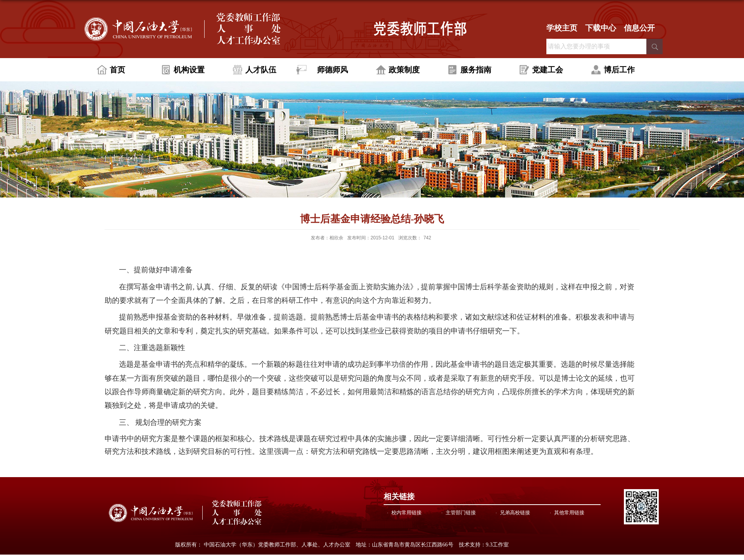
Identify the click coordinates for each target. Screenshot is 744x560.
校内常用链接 (406, 513)
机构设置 (189, 70)
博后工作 (619, 70)
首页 (117, 70)
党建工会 (548, 70)
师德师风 (332, 70)
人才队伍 (261, 70)
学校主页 (562, 28)
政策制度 (404, 70)
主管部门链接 (461, 513)
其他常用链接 (569, 513)
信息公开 (639, 28)
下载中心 (601, 28)
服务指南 (476, 70)
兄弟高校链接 (515, 513)
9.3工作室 (498, 545)
